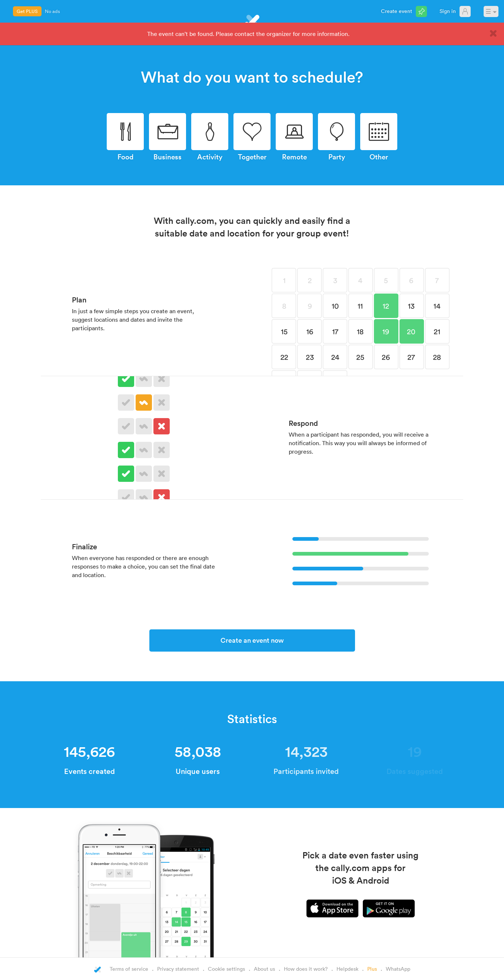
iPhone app (332, 908)
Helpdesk (347, 969)
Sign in (448, 11)
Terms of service (129, 969)
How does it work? (306, 969)
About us (264, 969)
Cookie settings (226, 969)
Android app (389, 908)
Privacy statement (178, 969)
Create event (397, 11)
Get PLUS (27, 11)
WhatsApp (398, 969)
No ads (52, 11)
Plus (372, 969)
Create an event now (252, 640)
